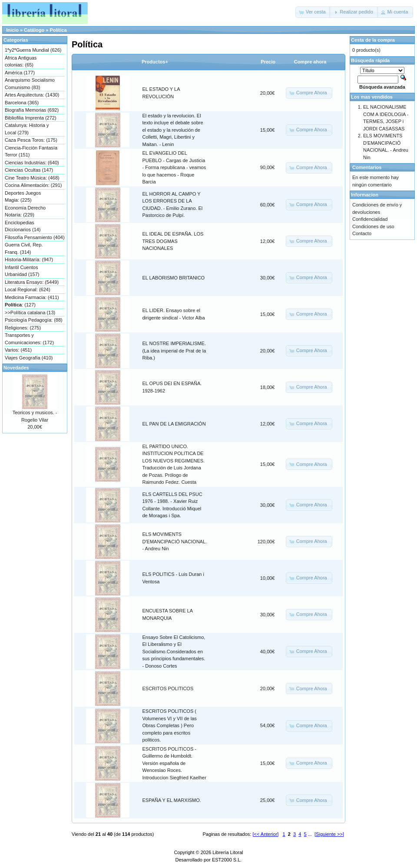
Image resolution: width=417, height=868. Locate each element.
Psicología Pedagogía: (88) (34, 320)
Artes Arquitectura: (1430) (32, 95)
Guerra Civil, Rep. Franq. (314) (24, 248)
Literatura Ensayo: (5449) (32, 282)
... (310, 834)
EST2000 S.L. (227, 860)
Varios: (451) (18, 350)
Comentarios (367, 167)
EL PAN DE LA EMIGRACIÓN (174, 424)
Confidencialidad (370, 219)
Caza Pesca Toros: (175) (31, 140)
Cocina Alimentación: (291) (33, 185)
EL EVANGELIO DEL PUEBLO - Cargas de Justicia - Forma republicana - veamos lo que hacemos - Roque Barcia (174, 167)
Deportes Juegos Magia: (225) (23, 197)
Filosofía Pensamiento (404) (35, 237)
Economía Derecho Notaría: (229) (25, 211)
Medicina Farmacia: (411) (32, 297)
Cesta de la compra (373, 40)
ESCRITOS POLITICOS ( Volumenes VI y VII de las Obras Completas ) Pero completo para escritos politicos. (170, 725)
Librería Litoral (228, 852)
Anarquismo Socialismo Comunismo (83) (30, 84)
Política (58, 30)
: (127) (20, 305)
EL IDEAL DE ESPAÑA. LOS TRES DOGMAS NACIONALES (173, 241)
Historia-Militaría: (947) (29, 259)
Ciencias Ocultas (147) (29, 170)
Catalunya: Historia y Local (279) (27, 129)
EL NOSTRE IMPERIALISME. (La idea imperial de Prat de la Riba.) (174, 351)
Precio (268, 62)
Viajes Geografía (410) (29, 358)
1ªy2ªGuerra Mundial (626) (33, 50)
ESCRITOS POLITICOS (168, 688)
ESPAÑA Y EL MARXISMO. (172, 800)
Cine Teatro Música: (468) (32, 178)
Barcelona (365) (22, 103)
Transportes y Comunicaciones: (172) (29, 339)
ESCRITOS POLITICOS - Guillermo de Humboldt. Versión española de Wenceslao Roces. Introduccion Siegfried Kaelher (174, 763)
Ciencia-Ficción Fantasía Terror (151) (31, 151)
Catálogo (34, 30)
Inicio (12, 30)
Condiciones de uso (373, 226)
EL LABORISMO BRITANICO (174, 278)
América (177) (20, 73)
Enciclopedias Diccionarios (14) (23, 226)
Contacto (362, 233)
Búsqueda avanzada (382, 87)
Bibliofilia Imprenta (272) (31, 118)
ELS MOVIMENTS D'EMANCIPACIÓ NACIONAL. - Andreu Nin (175, 541)
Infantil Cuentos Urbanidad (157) (22, 271)
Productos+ (155, 62)
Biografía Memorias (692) (32, 110)
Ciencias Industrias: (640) (32, 163)
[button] (313, 12)
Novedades (16, 368)
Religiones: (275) (23, 328)
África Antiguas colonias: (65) (21, 62)
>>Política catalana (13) (30, 313)
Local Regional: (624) (28, 289)
